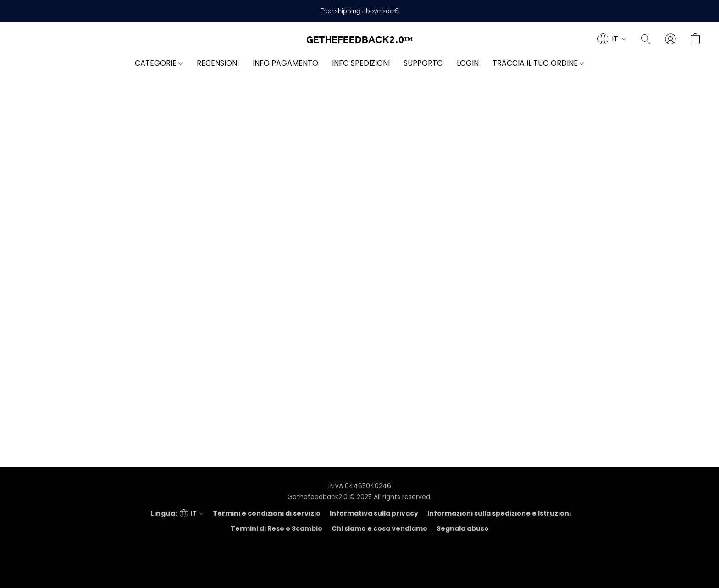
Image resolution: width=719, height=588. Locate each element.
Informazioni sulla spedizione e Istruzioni (499, 513)
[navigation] (612, 39)
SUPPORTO (423, 63)
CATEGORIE (159, 63)
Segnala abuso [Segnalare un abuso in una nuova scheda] (463, 528)
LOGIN (468, 63)
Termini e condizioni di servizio (267, 513)
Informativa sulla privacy (374, 513)
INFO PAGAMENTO (285, 63)
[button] (360, 40)
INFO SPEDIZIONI (361, 63)
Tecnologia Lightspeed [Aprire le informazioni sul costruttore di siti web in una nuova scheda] (359, 568)
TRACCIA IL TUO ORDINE (538, 63)
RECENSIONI (218, 63)
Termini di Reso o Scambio (277, 528)
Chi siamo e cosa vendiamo (379, 528)
